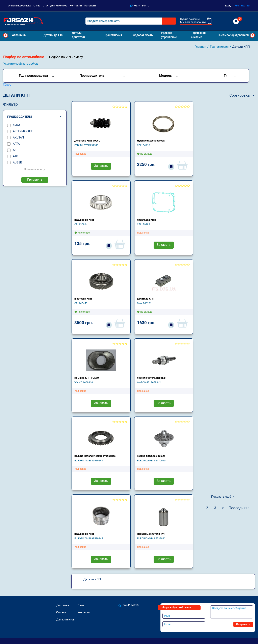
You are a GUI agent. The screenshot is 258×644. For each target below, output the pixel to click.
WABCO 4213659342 (149, 382)
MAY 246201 (144, 303)
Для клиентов (59, 6)
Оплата (61, 612)
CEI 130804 (81, 224)
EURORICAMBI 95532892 (151, 538)
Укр (243, 6)
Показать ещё (221, 497)
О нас (37, 6)
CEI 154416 (144, 145)
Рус (237, 6)
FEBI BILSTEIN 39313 (86, 145)
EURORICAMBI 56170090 (151, 461)
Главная (200, 47)
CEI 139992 (144, 224)
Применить (35, 180)
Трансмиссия (219, 47)
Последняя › (239, 508)
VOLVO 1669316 (84, 382)
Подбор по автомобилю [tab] (24, 57)
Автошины (19, 35)
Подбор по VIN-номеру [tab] (66, 57)
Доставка (63, 605)
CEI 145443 (81, 303)
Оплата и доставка (19, 6)
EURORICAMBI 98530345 (89, 538)
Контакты (76, 6)
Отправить (243, 624)
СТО (45, 6)
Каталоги (90, 6)
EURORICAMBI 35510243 (89, 461)
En (249, 6)
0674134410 (142, 6)
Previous (6, 35)
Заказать (101, 166)
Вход (228, 6)
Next (252, 35)
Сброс (7, 85)
